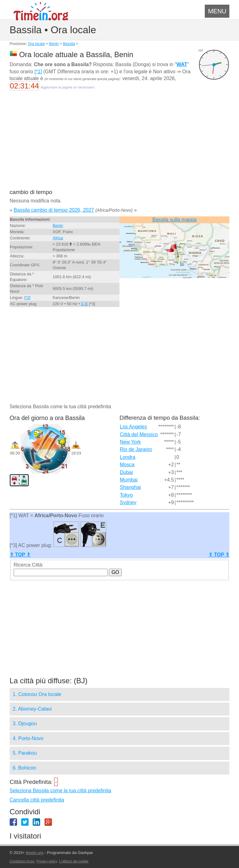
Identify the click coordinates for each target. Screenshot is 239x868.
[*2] (27, 298)
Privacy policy (47, 861)
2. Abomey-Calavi (32, 709)
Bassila (69, 44)
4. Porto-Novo (28, 738)
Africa (58, 238)
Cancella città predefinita (37, 800)
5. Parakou (25, 753)
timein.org (35, 853)
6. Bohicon (25, 768)
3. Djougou (25, 723)
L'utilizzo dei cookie (74, 861)
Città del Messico (139, 434)
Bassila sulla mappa (174, 220)
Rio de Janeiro (136, 449)
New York (130, 442)
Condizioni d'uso (22, 861)
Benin (54, 44)
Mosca (127, 465)
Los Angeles (133, 427)
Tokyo (126, 495)
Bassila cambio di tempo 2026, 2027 (54, 210)
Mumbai (129, 480)
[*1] (38, 72)
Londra (128, 457)
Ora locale (36, 44)
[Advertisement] (120, 143)
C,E (85, 304)
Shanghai (130, 487)
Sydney (128, 502)
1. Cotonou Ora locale (37, 694)
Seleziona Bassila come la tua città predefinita (60, 791)
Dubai (126, 472)
